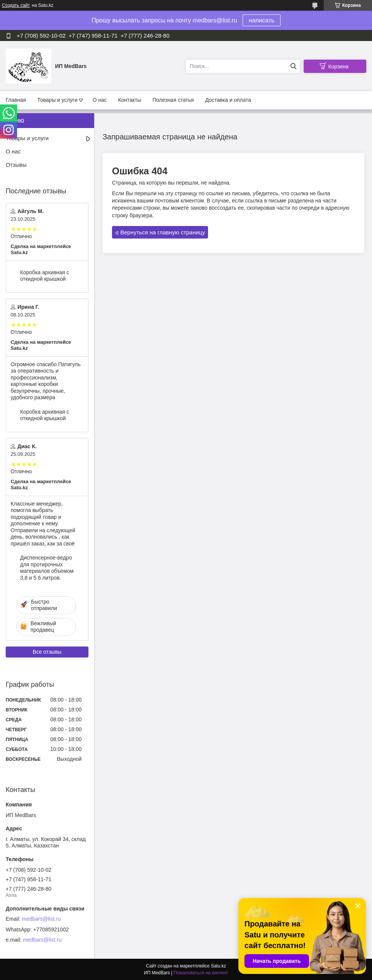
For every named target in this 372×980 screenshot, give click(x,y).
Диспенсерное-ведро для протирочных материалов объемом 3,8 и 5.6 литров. (47, 568)
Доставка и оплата (228, 100)
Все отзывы (47, 652)
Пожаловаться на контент (201, 973)
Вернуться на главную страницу (163, 232)
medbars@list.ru (41, 919)
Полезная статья (173, 100)
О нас (100, 100)
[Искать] (293, 66)
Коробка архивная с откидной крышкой (45, 276)
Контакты (129, 100)
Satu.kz (218, 966)
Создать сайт (16, 5)
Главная (16, 100)
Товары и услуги (57, 100)
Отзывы (16, 165)
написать (262, 20)
